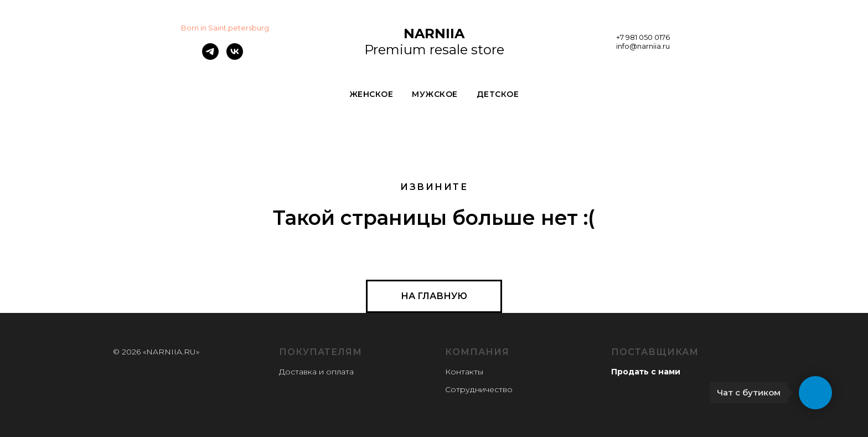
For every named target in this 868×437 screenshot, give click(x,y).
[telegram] (210, 57)
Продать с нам (643, 372)
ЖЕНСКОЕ (371, 94)
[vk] (235, 57)
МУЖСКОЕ (435, 94)
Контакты (464, 372)
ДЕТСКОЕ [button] (498, 94)
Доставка (298, 372)
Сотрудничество (479, 389)
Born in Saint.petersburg (225, 28)
